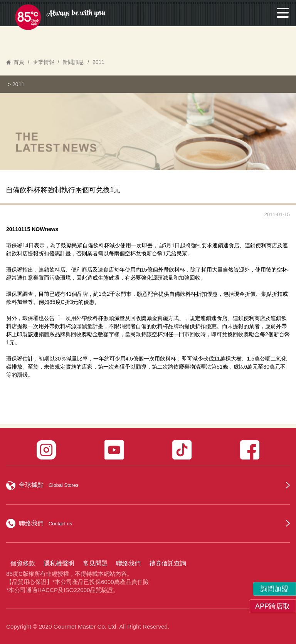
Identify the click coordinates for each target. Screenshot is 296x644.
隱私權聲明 (59, 563)
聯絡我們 (128, 563)
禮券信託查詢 (168, 563)
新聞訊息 (73, 62)
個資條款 (23, 563)
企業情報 (44, 62)
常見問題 (95, 563)
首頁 (19, 62)
